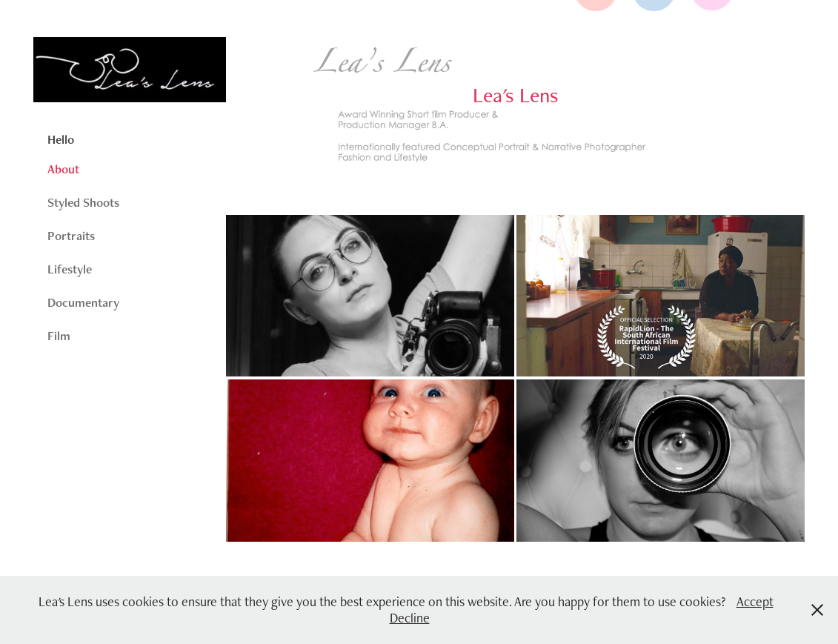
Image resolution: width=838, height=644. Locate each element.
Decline (410, 618)
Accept (755, 601)
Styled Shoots (83, 202)
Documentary (83, 302)
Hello (61, 139)
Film (59, 336)
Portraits (71, 236)
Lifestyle (70, 269)
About (63, 169)
